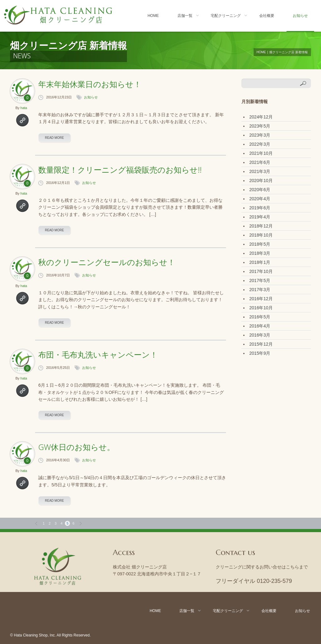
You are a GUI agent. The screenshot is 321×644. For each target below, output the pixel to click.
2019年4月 (260, 217)
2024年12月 (261, 117)
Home (153, 16)
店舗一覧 (185, 16)
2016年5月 (260, 317)
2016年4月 (260, 326)
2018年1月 (260, 262)
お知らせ (300, 16)
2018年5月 (260, 244)
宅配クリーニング (226, 16)
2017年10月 (261, 271)
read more (54, 138)
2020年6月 (260, 190)
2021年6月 (260, 162)
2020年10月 (261, 181)
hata (24, 108)
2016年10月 (261, 308)
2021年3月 (260, 171)
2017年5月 (260, 280)
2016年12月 (261, 299)
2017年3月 (260, 290)
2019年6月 (260, 208)
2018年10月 (261, 235)
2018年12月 (261, 226)
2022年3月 (260, 144)
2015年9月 (260, 353)
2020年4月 (260, 199)
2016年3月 (260, 335)
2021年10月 (261, 153)
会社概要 (267, 16)
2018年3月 (260, 253)
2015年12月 (261, 344)
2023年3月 (260, 135)
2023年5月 (260, 126)
